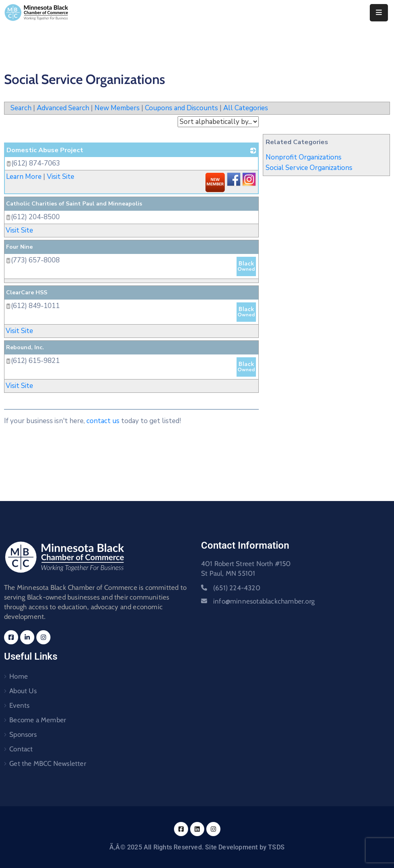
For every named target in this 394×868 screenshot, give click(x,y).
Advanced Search (63, 108)
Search (21, 108)
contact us (103, 421)
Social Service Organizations (309, 168)
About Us (23, 691)
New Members (117, 108)
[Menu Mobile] (379, 13)
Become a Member (38, 720)
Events (19, 705)
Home (19, 676)
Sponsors (23, 734)
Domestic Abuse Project (45, 150)
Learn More (24, 177)
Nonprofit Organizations (304, 157)
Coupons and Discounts (181, 108)
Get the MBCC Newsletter (48, 763)
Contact (21, 749)
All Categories (246, 108)
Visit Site (61, 177)
